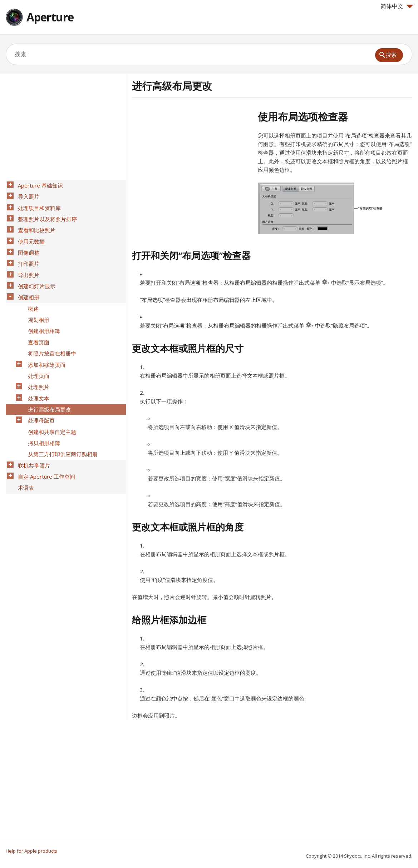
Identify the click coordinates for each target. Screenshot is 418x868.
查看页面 (36, 315)
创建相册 (26, 278)
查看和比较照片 (35, 222)
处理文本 (36, 361)
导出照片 (26, 259)
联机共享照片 (32, 417)
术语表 (24, 435)
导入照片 (26, 194)
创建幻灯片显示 (35, 268)
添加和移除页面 (45, 333)
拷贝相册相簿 (42, 398)
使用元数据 (29, 231)
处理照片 (36, 352)
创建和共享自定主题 (50, 389)
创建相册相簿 (42, 305)
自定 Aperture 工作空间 (44, 426)
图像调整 (26, 240)
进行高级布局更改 (47, 370)
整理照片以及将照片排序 (45, 213)
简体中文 (397, 6)
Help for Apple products (31, 851)
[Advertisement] (192, 160)
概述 (31, 287)
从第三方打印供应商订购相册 (61, 408)
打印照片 (26, 250)
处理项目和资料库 (37, 203)
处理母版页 (39, 380)
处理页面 (36, 343)
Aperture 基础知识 (38, 185)
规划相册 (36, 296)
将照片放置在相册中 (50, 324)
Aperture (50, 17)
